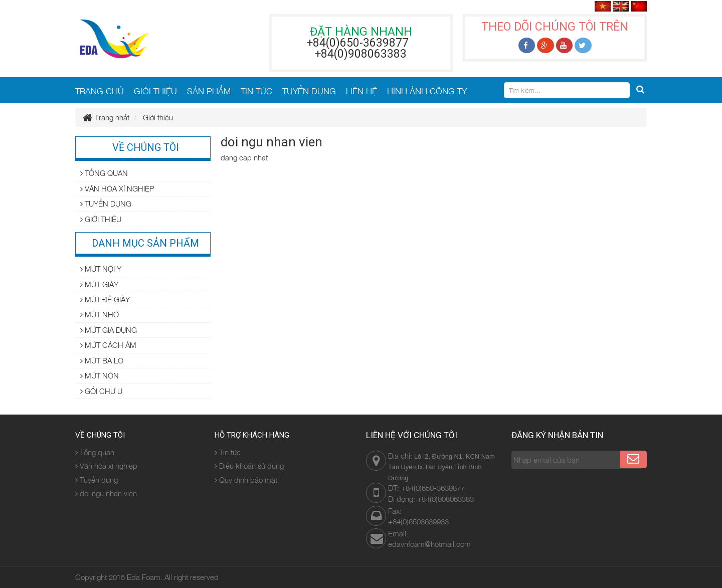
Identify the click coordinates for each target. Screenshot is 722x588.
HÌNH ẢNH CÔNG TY (427, 91)
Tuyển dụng (106, 204)
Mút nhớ (100, 314)
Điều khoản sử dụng (249, 466)
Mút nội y (101, 269)
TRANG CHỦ (100, 91)
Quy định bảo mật (246, 480)
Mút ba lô (102, 360)
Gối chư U (101, 391)
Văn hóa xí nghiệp (117, 188)
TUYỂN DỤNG (309, 91)
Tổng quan (104, 173)
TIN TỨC (256, 91)
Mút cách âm (108, 345)
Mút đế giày (105, 299)
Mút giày (99, 284)
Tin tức (228, 452)
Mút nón (100, 375)
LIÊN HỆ (362, 91)
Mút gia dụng (109, 330)
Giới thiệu (101, 219)
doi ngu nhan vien (106, 493)
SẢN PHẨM (209, 91)
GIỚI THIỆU (155, 91)
